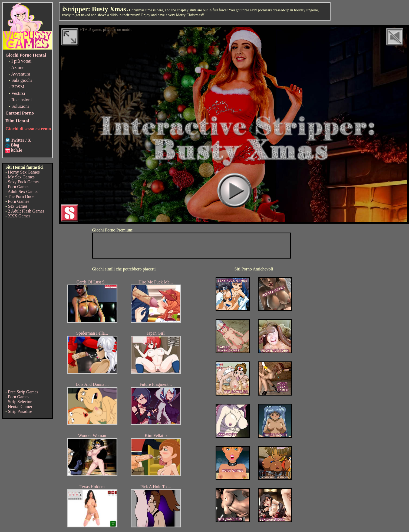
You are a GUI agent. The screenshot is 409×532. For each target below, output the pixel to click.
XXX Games (19, 216)
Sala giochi (22, 80)
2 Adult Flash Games (26, 211)
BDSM (18, 87)
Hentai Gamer (20, 407)
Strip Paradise (20, 411)
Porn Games (19, 187)
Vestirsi (18, 93)
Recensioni (22, 100)
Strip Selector (20, 402)
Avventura (21, 74)
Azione (18, 68)
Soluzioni (20, 106)
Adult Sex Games (23, 192)
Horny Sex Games (24, 172)
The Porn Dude (21, 196)
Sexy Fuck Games (24, 182)
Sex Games (18, 206)
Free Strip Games (23, 392)
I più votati (22, 61)
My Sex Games (21, 177)
